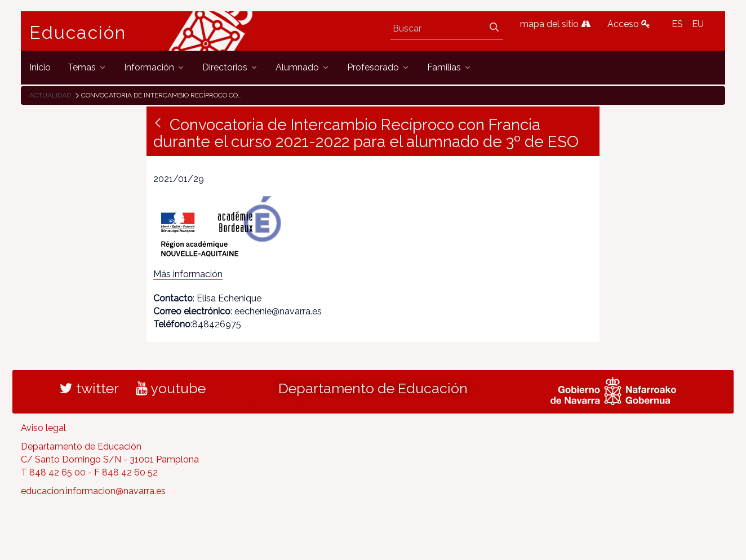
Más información (188, 274)
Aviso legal (43, 428)
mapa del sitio (555, 24)
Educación (78, 33)
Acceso (629, 24)
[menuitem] (40, 67)
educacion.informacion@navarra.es (93, 491)
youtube (171, 388)
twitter (89, 388)
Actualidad (50, 95)
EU (698, 24)
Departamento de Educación (373, 388)
